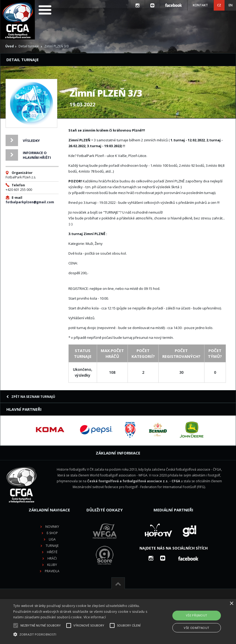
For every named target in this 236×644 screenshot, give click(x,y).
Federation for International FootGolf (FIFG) (173, 487)
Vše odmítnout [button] (196, 628)
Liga (52, 539)
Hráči (52, 558)
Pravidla (52, 571)
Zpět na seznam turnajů (31, 397)
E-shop (52, 533)
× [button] (231, 604)
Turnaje (52, 546)
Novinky (52, 527)
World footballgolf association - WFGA (119, 475)
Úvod (10, 46)
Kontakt (200, 5)
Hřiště (52, 552)
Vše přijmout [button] (197, 615)
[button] (81, 634)
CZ (219, 5)
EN (231, 5)
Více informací (95, 617)
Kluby (52, 565)
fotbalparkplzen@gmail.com (30, 202)
